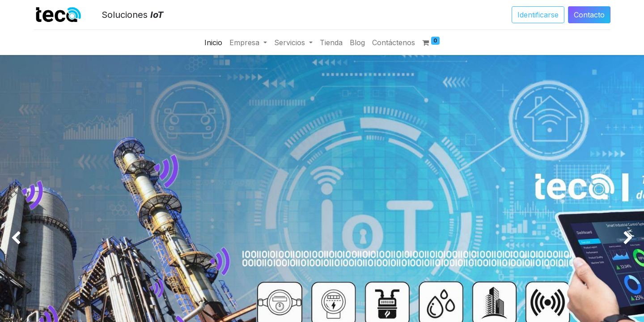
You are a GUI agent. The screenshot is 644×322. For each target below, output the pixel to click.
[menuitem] (213, 42)
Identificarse (538, 15)
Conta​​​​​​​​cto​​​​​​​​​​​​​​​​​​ (589, 15)
